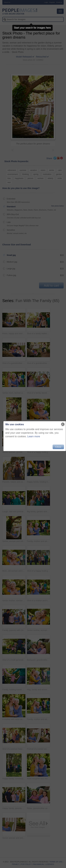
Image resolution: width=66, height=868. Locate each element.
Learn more (34, 436)
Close (58, 447)
